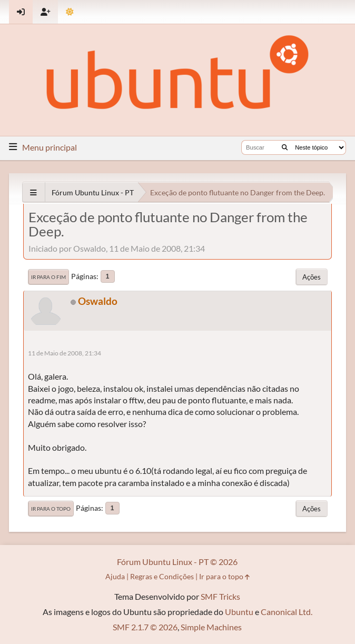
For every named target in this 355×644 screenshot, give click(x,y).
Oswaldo (98, 301)
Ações (312, 277)
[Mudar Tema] (70, 12)
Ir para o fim (48, 277)
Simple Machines (211, 627)
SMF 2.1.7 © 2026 (145, 627)
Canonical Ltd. (287, 612)
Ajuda (115, 576)
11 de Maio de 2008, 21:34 (65, 353)
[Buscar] (285, 147)
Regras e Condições (162, 576)
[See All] (33, 192)
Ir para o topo (51, 509)
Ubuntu (239, 612)
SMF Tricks (220, 596)
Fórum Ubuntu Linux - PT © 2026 (177, 562)
